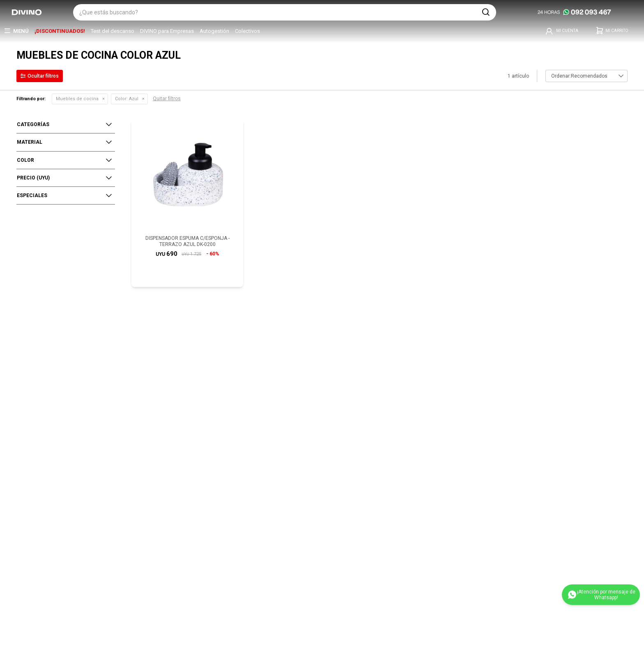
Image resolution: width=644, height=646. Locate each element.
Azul (127, 99)
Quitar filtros (167, 99)
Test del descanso (113, 31)
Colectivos (247, 31)
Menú (21, 31)
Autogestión (214, 31)
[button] (486, 12)
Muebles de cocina (77, 99)
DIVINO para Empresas (167, 31)
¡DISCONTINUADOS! (60, 31)
